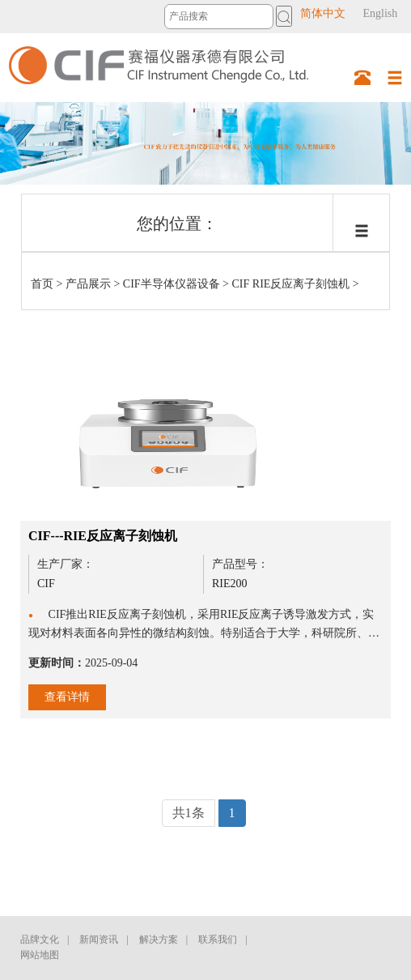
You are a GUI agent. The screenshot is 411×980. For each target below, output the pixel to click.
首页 (42, 284)
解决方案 (159, 940)
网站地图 (40, 955)
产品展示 (88, 284)
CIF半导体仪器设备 (172, 284)
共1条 (189, 813)
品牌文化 (40, 940)
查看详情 (67, 697)
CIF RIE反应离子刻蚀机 (291, 284)
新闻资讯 (99, 940)
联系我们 (218, 940)
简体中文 (323, 13)
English (380, 13)
